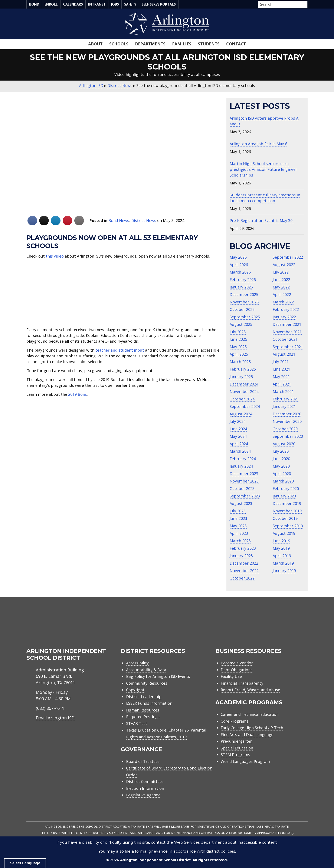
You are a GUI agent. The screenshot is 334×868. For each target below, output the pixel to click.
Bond (34, 4)
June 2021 (281, 369)
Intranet (97, 4)
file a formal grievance (146, 851)
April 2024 (239, 444)
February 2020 (286, 488)
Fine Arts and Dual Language (247, 735)
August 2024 (241, 414)
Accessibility (137, 663)
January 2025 (241, 377)
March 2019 (283, 563)
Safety (130, 4)
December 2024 (244, 384)
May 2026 (238, 257)
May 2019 (281, 548)
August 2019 (284, 533)
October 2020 (285, 429)
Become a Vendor (237, 663)
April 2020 (282, 474)
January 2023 (241, 556)
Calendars (73, 4)
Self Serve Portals (159, 4)
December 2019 (287, 503)
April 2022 (282, 294)
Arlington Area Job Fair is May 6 (258, 144)
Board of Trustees (143, 761)
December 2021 (287, 324)
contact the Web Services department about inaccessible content (214, 842)
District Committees (145, 781)
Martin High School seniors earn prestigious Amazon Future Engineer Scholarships (263, 169)
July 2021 (281, 362)
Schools (119, 44)
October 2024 (242, 399)
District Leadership (144, 697)
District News (144, 220)
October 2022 (242, 578)
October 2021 (285, 339)
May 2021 (281, 377)
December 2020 (287, 414)
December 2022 (244, 563)
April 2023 (239, 533)
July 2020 (281, 451)
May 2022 (281, 287)
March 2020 (283, 481)
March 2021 (283, 391)
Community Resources (147, 683)
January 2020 (284, 496)
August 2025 (241, 324)
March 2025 (240, 362)
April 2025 (239, 354)
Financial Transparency (242, 683)
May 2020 (281, 466)
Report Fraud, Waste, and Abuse (250, 690)
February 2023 (243, 548)
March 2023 (240, 541)
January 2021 (284, 406)
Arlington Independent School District (155, 860)
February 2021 (286, 399)
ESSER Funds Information (149, 703)
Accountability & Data (146, 670)
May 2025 (238, 347)
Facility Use (231, 676)
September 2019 (288, 526)
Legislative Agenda (143, 795)
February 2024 (243, 459)
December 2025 (244, 294)
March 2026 (240, 272)
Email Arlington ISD (55, 718)
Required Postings (143, 717)
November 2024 (244, 391)
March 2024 (240, 451)
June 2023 (238, 518)
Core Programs (235, 721)
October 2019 (285, 518)
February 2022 (286, 309)
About (95, 44)
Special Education (237, 748)
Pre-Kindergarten (237, 741)
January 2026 (241, 287)
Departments (150, 44)
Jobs (115, 4)
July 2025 (238, 332)
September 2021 (288, 347)
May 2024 (238, 436)
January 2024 (241, 466)
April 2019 (282, 556)
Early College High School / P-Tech (252, 728)
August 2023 (241, 503)
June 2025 (238, 339)
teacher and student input (120, 350)
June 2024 (238, 429)
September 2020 (288, 436)
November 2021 (287, 332)
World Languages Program (245, 761)
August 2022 (284, 265)
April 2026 (239, 265)
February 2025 (243, 369)
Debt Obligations (237, 670)
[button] (306, 4)
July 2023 (238, 511)
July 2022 (281, 272)
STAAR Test (137, 723)
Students (209, 44)
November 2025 (244, 302)
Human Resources (143, 710)
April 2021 (282, 384)
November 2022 (244, 571)
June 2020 (281, 459)
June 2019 (281, 541)
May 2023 (238, 526)
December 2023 (244, 474)
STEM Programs (235, 755)
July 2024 (238, 421)
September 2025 (245, 317)
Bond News (119, 220)
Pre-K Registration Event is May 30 (262, 220)
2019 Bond (78, 394)
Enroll (51, 4)
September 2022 (288, 257)
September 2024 (245, 406)
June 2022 (281, 280)
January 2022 (284, 317)
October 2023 (242, 488)
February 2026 (243, 280)
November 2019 (287, 511)
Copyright (135, 690)
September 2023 (245, 496)
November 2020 (287, 421)
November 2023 (244, 481)
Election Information (145, 788)
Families (182, 44)
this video (55, 256)
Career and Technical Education (250, 714)
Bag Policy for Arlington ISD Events (158, 676)
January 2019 (284, 571)
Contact (236, 44)
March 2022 (283, 302)
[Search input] (282, 4)
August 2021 (284, 354)
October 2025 (242, 309)
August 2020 (284, 444)
